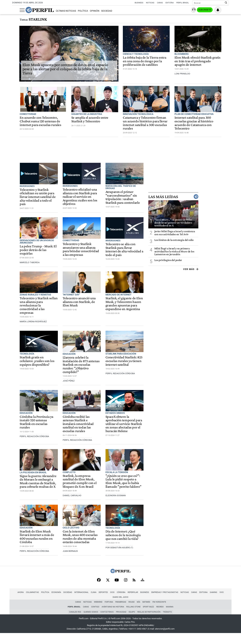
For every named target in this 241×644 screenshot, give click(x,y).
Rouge (131, 613)
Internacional (72, 608)
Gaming (204, 608)
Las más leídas (204, 203)
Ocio (103, 608)
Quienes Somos (91, 623)
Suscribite (212, 10)
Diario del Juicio (225, 608)
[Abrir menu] (15, 10)
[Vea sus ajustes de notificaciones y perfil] (225, 10)
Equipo (132, 623)
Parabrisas (121, 613)
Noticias (150, 3)
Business (139, 3)
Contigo (95, 618)
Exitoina (194, 608)
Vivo (213, 608)
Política (75, 11)
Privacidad (121, 623)
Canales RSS (75, 623)
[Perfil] (120, 588)
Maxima (170, 618)
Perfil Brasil (183, 3)
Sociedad (99, 11)
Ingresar (196, 10)
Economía (47, 608)
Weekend (98, 613)
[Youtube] (117, 596)
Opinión (87, 11)
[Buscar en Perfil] (226, 3)
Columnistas (23, 608)
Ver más (221, 276)
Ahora (12, 608)
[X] (108, 596)
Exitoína (170, 3)
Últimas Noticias (58, 11)
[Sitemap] (142, 596)
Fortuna (109, 613)
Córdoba (112, 608)
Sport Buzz (148, 618)
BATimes (146, 613)
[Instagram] (126, 596)
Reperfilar (124, 608)
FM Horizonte (159, 613)
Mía (138, 613)
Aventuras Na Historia (113, 618)
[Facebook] (99, 596)
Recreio (160, 618)
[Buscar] (209, 3)
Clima (85, 608)
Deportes (94, 608)
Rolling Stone (133, 618)
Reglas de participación (149, 623)
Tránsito (167, 623)
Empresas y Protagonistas (156, 608)
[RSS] (134, 596)
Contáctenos (107, 623)
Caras (160, 3)
